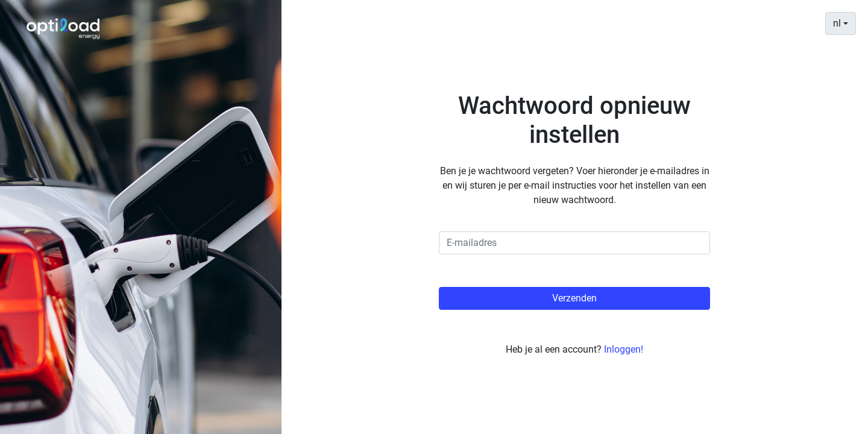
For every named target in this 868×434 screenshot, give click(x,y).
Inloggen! (624, 349)
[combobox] (841, 24)
